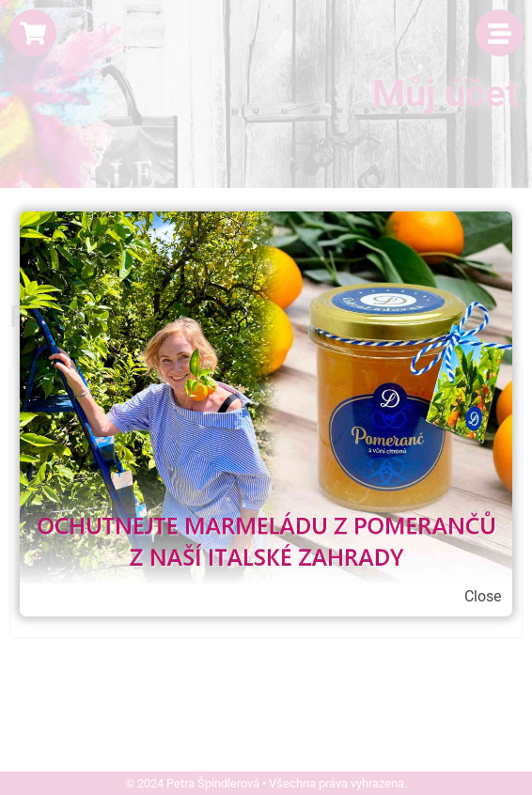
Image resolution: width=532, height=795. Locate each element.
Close (483, 596)
